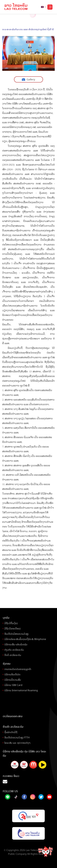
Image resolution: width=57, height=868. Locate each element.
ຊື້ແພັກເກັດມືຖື (11, 732)
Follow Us (10, 791)
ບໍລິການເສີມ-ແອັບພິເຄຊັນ (16, 644)
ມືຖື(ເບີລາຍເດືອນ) (12, 629)
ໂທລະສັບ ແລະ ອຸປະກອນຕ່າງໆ (17, 743)
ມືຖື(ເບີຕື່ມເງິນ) (11, 623)
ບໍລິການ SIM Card (13, 685)
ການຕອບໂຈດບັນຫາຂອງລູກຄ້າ (18, 669)
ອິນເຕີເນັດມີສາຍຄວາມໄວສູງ (16, 634)
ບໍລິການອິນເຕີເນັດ (12, 674)
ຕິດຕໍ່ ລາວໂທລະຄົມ (13, 655)
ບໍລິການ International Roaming (21, 690)
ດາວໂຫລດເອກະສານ (13, 716)
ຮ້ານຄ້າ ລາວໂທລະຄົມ (13, 727)
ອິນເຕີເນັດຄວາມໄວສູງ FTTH (17, 738)
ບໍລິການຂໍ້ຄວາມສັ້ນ (13, 680)
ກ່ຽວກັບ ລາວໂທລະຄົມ (14, 650)
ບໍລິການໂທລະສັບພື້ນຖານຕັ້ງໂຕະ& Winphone (25, 639)
